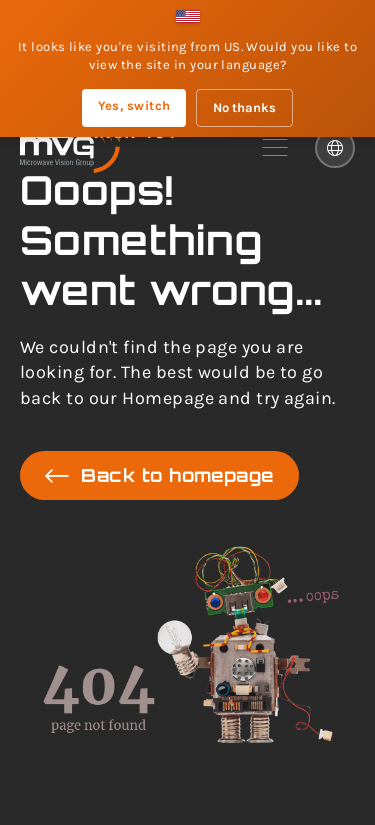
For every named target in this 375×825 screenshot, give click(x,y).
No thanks (244, 107)
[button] (275, 148)
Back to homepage (159, 475)
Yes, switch (134, 105)
